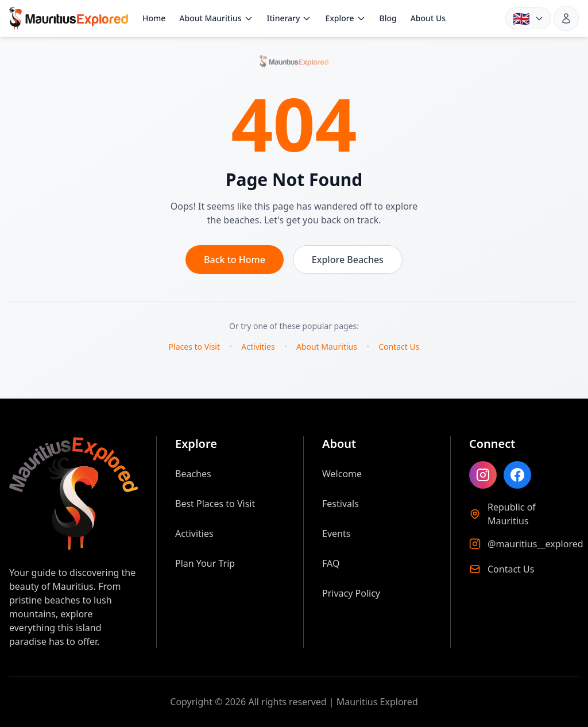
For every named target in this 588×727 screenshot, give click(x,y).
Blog (388, 18)
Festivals (341, 504)
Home (154, 18)
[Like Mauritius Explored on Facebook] (517, 475)
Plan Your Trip (205, 563)
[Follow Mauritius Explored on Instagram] (483, 475)
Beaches (193, 474)
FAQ (331, 563)
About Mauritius (216, 18)
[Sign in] (566, 18)
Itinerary (289, 18)
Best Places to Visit (215, 504)
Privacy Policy (351, 593)
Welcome (342, 474)
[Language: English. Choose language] (528, 18)
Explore (345, 18)
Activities (258, 347)
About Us (428, 18)
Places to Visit (194, 347)
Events (336, 533)
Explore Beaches (348, 260)
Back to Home (235, 260)
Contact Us (399, 347)
